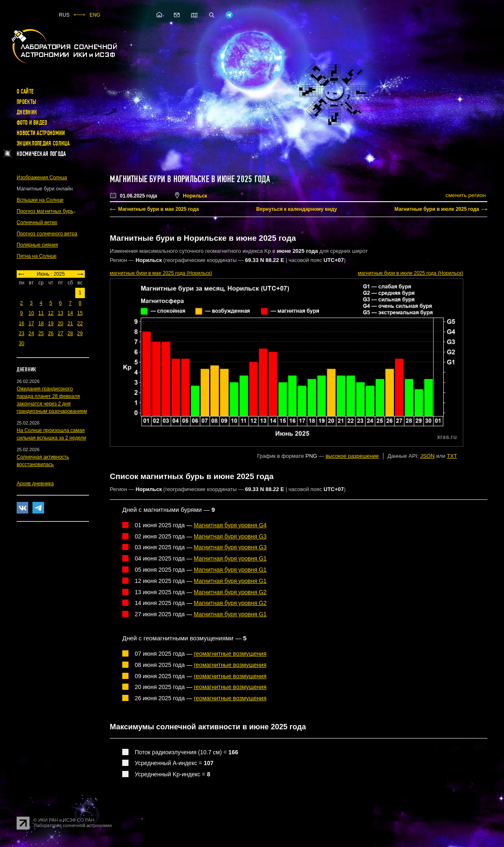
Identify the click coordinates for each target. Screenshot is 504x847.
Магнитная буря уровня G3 (230, 536)
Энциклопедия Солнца (43, 143)
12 (51, 313)
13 (61, 313)
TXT (452, 456)
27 (61, 333)
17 (31, 323)
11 (41, 313)
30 (21, 343)
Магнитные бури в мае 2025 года (158, 209)
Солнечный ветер (37, 222)
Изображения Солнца (42, 178)
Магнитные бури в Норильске (159, 179)
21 (70, 323)
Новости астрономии (41, 133)
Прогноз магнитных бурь (45, 211)
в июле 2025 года (410, 273)
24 (31, 333)
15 (80, 313)
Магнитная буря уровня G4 (230, 525)
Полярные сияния (37, 245)
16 (21, 323)
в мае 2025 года (161, 273)
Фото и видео (32, 123)
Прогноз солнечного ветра (47, 234)
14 (70, 313)
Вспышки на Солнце (40, 200)
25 (41, 333)
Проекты (26, 102)
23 (21, 333)
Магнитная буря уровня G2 (230, 592)
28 (70, 333)
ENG (95, 15)
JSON (427, 456)
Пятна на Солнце (37, 256)
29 (80, 333)
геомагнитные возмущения (230, 654)
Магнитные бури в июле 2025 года (437, 209)
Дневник (27, 112)
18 (41, 323)
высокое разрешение (352, 456)
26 (51, 333)
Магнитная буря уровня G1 (230, 558)
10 (31, 313)
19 (51, 323)
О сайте (25, 91)
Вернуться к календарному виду (296, 209)
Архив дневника (35, 484)
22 (80, 323)
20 (61, 323)
